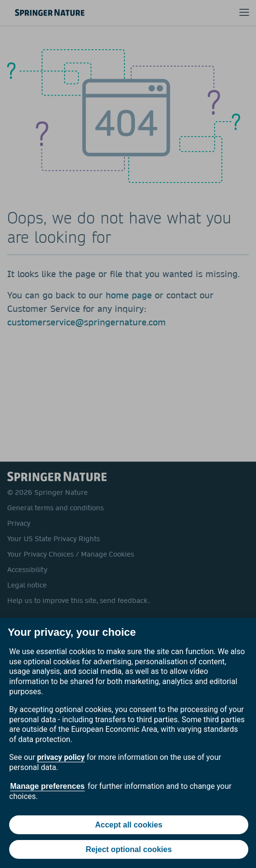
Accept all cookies (129, 825)
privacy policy (61, 757)
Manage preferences (47, 786)
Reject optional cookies (129, 849)
